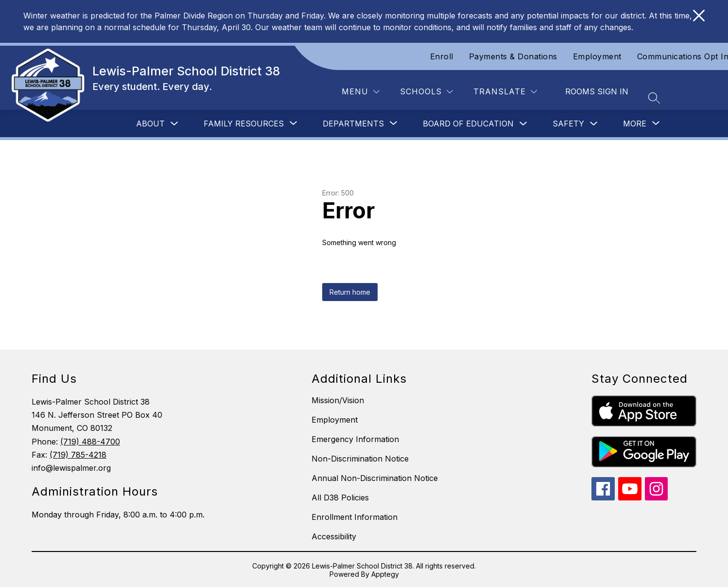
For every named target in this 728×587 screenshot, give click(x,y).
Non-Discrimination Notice (360, 459)
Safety (568, 124)
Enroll (442, 56)
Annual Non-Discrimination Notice (375, 478)
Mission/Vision (338, 400)
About (150, 124)
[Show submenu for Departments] (353, 124)
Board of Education (468, 124)
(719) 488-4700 (90, 442)
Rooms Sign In (597, 91)
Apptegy (385, 574)
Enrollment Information (355, 517)
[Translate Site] (505, 92)
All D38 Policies (340, 498)
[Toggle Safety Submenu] (594, 124)
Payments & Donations (513, 56)
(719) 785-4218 (78, 455)
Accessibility (334, 536)
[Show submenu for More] (635, 124)
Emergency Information (355, 439)
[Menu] (361, 92)
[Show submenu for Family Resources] (244, 124)
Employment (597, 56)
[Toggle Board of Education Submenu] (523, 124)
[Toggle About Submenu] (174, 124)
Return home (350, 292)
